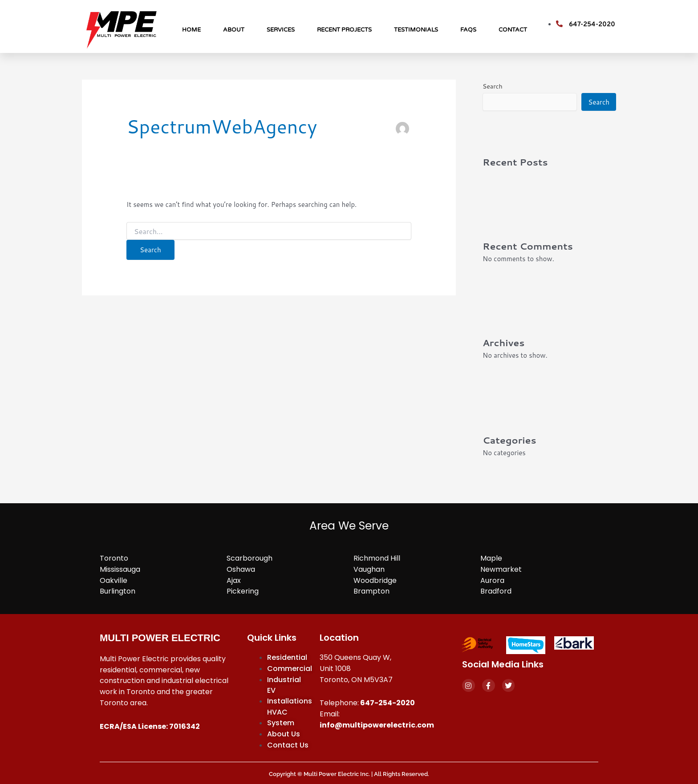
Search (493, 86)
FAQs (468, 30)
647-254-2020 (388, 703)
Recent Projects (344, 30)
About (234, 30)
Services (281, 30)
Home (191, 30)
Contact (513, 30)
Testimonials (416, 30)
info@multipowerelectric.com (377, 725)
